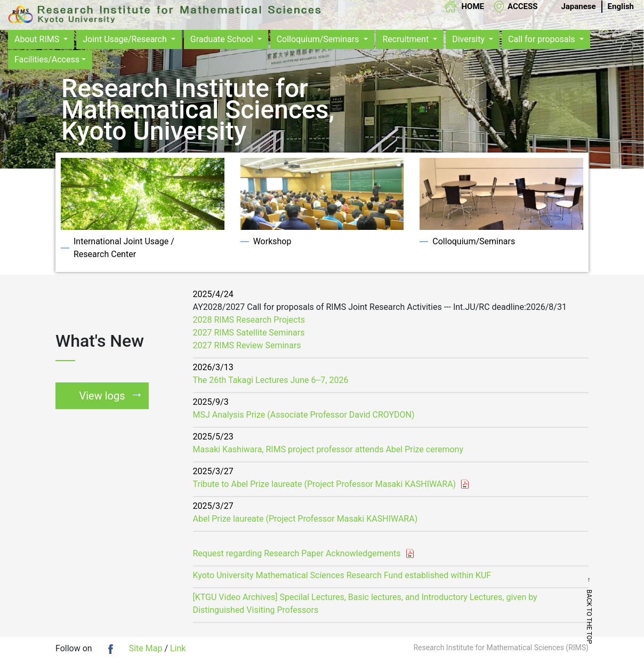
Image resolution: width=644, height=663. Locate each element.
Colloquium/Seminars (319, 39)
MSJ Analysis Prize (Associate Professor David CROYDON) (304, 415)
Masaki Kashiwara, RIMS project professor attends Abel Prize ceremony (328, 449)
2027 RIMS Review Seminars (247, 345)
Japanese (578, 6)
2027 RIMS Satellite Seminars (249, 333)
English (621, 6)
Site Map (146, 648)
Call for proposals (543, 39)
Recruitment (406, 39)
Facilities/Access (47, 59)
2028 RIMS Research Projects (249, 320)
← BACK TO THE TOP (629, 610)
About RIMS (38, 39)
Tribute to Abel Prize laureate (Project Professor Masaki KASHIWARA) (325, 484)
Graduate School (223, 39)
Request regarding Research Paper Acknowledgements (297, 553)
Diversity (469, 39)
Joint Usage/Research (126, 39)
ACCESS (523, 6)
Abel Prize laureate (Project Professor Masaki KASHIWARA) (305, 519)
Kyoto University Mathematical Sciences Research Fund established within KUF (342, 575)
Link (178, 648)
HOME (473, 6)
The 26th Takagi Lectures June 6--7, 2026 (271, 380)
